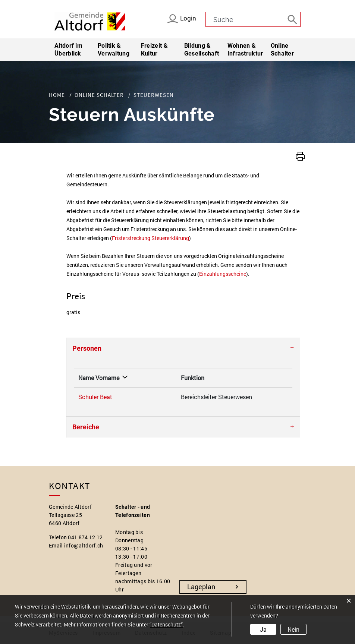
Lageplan (201, 587)
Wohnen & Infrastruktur (245, 50)
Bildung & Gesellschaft (202, 50)
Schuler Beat (95, 397)
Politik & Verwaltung (114, 50)
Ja (263, 629)
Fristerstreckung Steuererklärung (150, 238)
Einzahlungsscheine (223, 274)
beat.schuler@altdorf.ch (252, 397)
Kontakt (231, 378)
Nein (293, 629)
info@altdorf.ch (84, 545)
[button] (300, 155)
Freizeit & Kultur (154, 50)
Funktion (149, 378)
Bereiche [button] (86, 427)
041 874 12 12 (85, 537)
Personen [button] (87, 348)
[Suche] (293, 19)
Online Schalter (282, 50)
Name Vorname (99, 378)
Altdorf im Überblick (68, 50)
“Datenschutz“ (166, 624)
